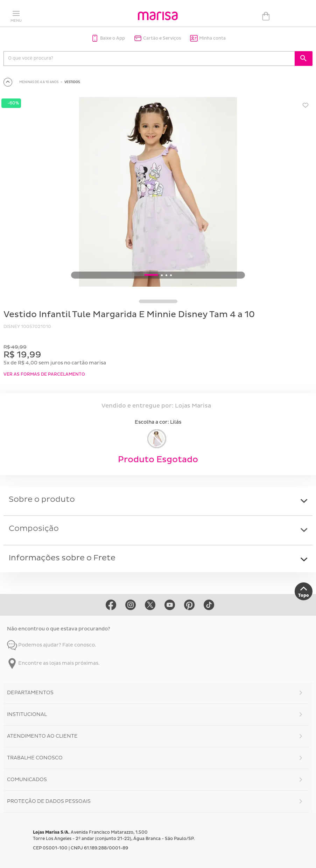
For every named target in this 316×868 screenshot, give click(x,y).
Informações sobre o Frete (62, 558)
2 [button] (162, 275)
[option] (158, 193)
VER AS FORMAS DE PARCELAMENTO (44, 374)
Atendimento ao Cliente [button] (42, 736)
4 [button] (171, 275)
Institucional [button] (27, 714)
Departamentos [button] (30, 693)
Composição (34, 529)
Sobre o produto (42, 500)
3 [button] (166, 275)
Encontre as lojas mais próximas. (53, 663)
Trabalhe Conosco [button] (35, 758)
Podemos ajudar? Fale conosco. (52, 645)
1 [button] (151, 275)
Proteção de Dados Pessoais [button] (49, 801)
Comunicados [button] (27, 780)
